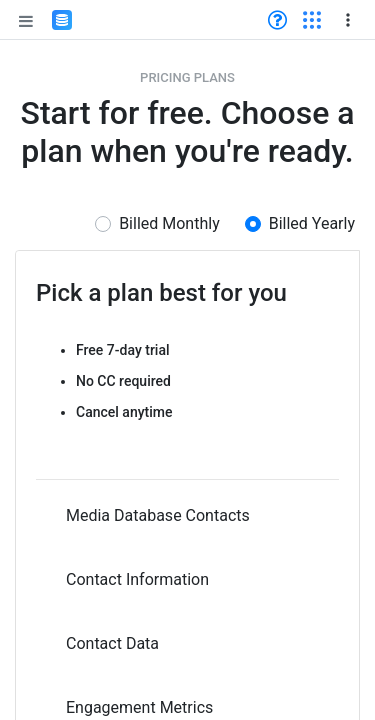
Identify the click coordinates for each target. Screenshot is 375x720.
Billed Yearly (312, 223)
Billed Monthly (169, 223)
